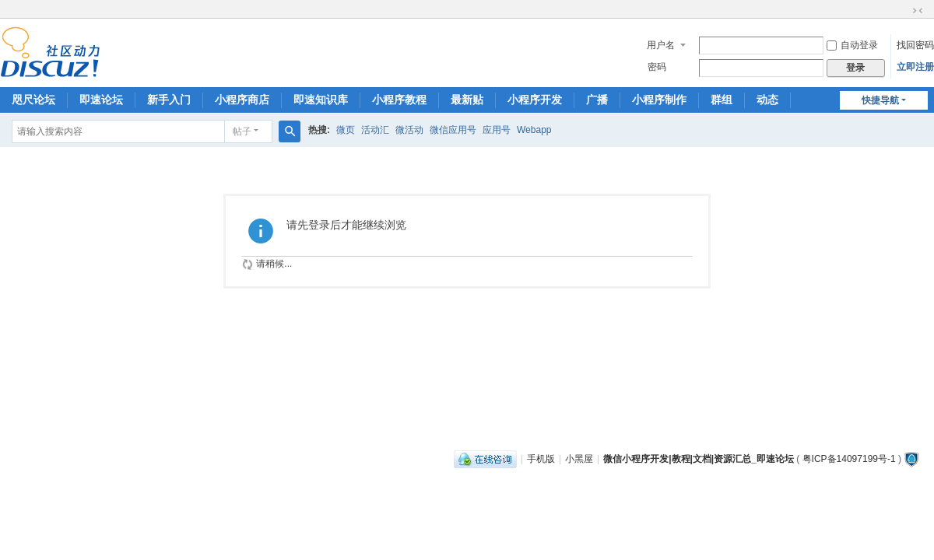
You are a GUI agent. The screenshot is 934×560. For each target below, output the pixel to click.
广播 (597, 100)
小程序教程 (399, 100)
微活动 (409, 130)
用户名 (661, 45)
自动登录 (852, 45)
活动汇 (375, 130)
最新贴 (467, 100)
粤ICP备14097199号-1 (849, 459)
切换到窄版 (918, 11)
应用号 (497, 130)
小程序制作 (659, 100)
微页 (346, 130)
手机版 (541, 459)
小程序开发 (535, 100)
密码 (657, 67)
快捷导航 (880, 100)
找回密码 (915, 45)
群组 (722, 100)
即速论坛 (101, 100)
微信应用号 (453, 130)
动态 (767, 100)
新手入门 (169, 100)
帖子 (242, 131)
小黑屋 (579, 459)
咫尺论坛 (33, 100)
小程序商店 (242, 100)
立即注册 (915, 67)
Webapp (534, 130)
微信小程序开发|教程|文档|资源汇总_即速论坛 (699, 459)
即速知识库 (321, 100)
